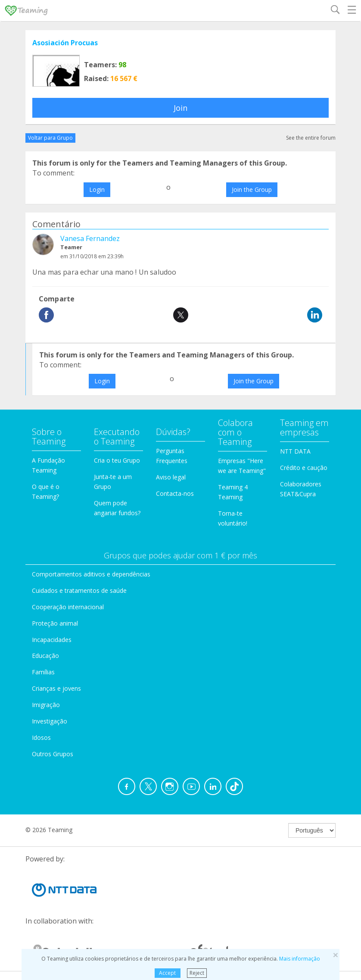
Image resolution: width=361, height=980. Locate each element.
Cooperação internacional (68, 607)
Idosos (41, 737)
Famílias (43, 672)
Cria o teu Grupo (117, 460)
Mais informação (300, 959)
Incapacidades (52, 640)
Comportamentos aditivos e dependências (91, 574)
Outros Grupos (53, 754)
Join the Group (252, 189)
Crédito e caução (304, 468)
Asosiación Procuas (65, 43)
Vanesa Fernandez (90, 238)
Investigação (50, 721)
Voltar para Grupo (50, 138)
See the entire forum (311, 138)
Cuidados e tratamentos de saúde (79, 590)
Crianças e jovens (56, 688)
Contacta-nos (175, 493)
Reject (197, 973)
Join (180, 108)
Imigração (46, 705)
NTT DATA (295, 451)
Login (97, 189)
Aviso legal (171, 477)
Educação (45, 656)
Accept (167, 973)
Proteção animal (55, 623)
